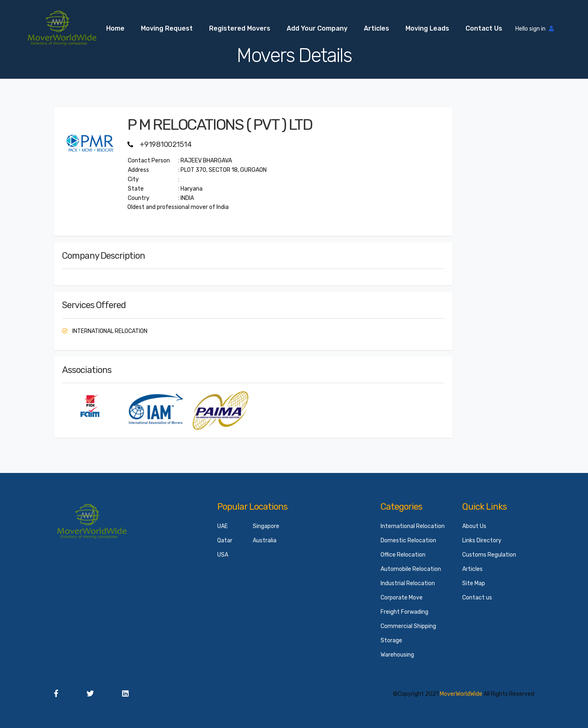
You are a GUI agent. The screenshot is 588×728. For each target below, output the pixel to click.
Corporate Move (402, 598)
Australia (265, 540)
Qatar (225, 540)
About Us (474, 526)
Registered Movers (240, 28)
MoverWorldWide (461, 694)
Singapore (266, 526)
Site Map (474, 583)
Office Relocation (403, 555)
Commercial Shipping (408, 626)
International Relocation (413, 526)
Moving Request (167, 28)
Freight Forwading (404, 612)
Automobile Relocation (411, 569)
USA (223, 555)
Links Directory (482, 540)
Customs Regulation (489, 555)
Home (115, 28)
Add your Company (317, 28)
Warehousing (397, 655)
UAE (223, 526)
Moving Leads (427, 28)
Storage (391, 640)
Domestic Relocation (408, 540)
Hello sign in (535, 29)
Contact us (484, 28)
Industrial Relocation (408, 583)
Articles (376, 28)
